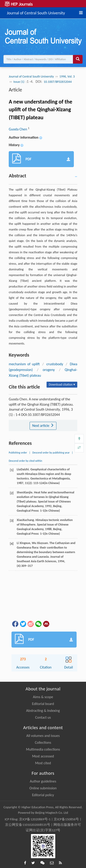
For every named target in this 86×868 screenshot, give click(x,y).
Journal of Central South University (36, 12)
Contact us (43, 717)
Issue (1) (19, 82)
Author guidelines (43, 781)
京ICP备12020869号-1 (35, 819)
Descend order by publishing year (51, 453)
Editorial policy (43, 795)
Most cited (43, 763)
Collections (43, 742)
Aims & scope (43, 697)
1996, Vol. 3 (67, 76)
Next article (43, 426)
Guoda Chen (18, 129)
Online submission (43, 788)
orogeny (49, 370)
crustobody (55, 364)
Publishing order (18, 453)
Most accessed (43, 756)
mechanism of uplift (24, 364)
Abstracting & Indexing (43, 711)
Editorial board (43, 704)
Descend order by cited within (25, 461)
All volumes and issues (43, 736)
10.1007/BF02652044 (58, 82)
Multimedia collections (43, 749)
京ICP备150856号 (66, 819)
